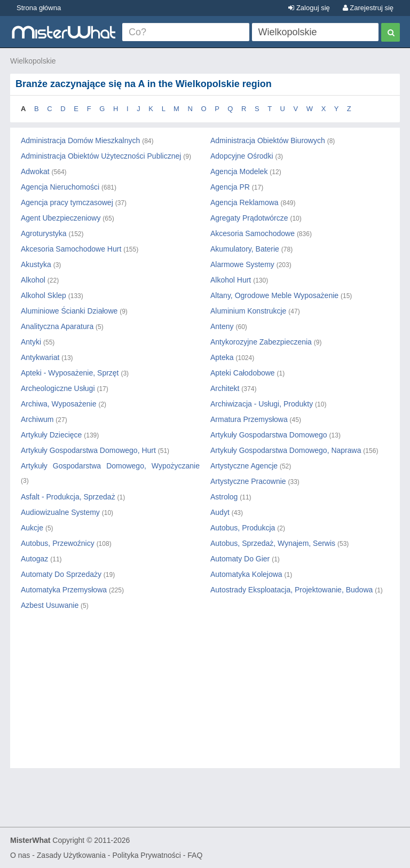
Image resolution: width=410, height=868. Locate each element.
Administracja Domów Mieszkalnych (80, 140)
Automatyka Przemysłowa (64, 590)
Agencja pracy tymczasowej (67, 202)
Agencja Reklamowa (245, 202)
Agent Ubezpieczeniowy (61, 218)
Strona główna (39, 8)
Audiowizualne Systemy (60, 512)
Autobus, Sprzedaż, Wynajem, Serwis (273, 543)
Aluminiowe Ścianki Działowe (69, 311)
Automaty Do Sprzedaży (61, 574)
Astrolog (224, 497)
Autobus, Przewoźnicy (58, 543)
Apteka (222, 357)
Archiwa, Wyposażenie (59, 404)
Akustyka (36, 264)
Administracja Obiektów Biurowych (268, 140)
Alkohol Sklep (44, 295)
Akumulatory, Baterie (245, 249)
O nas (20, 855)
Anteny (222, 326)
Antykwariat (40, 357)
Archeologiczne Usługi (58, 388)
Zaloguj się (309, 8)
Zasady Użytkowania (71, 855)
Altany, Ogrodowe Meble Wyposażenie (274, 295)
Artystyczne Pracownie (248, 481)
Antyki (31, 342)
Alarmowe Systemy (242, 264)
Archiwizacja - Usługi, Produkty (262, 404)
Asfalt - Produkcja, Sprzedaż (68, 497)
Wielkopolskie (33, 61)
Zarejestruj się (368, 8)
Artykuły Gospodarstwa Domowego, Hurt (88, 450)
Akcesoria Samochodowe (253, 233)
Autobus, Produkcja (243, 528)
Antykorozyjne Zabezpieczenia (261, 342)
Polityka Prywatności (146, 855)
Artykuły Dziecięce (51, 435)
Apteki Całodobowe (243, 373)
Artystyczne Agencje (244, 466)
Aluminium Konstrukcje (248, 311)
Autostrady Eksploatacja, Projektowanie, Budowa (291, 590)
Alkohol (33, 280)
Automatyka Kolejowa (246, 574)
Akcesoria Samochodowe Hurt (71, 249)
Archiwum (37, 419)
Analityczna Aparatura (57, 326)
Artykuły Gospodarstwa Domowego (269, 435)
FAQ (195, 855)
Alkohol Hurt (231, 280)
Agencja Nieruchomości (60, 187)
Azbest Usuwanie (50, 605)
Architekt (225, 388)
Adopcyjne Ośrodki (242, 156)
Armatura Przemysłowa (249, 419)
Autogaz (34, 559)
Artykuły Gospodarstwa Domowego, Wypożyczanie (110, 466)
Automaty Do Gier (240, 559)
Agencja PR (230, 187)
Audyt (220, 512)
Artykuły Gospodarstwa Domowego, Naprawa (286, 450)
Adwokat (35, 171)
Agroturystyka (44, 233)
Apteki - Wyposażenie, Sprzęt (70, 373)
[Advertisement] (205, 699)
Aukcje (32, 528)
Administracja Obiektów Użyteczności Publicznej (101, 156)
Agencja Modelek (239, 171)
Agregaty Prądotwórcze (249, 218)
